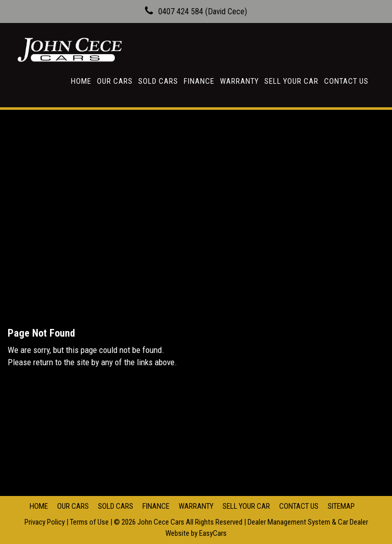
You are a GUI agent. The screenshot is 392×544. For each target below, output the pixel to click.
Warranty (239, 81)
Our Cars (115, 81)
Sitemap (341, 506)
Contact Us (346, 81)
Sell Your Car (291, 81)
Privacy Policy (45, 522)
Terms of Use (90, 522)
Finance (199, 81)
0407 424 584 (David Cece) (203, 11)
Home (81, 81)
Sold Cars (158, 81)
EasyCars (213, 533)
